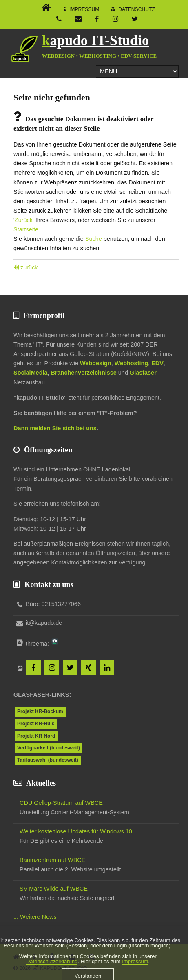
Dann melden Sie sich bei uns (55, 428)
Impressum (84, 9)
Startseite (26, 229)
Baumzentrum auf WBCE (52, 860)
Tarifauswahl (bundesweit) (48, 760)
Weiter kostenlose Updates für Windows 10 (76, 831)
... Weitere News (35, 917)
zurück (29, 267)
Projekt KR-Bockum (40, 711)
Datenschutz (137, 9)
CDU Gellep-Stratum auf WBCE (61, 803)
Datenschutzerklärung (52, 971)
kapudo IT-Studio (95, 41)
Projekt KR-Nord (36, 736)
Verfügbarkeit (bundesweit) (49, 748)
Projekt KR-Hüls (36, 724)
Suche (94, 239)
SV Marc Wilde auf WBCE (54, 889)
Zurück (24, 220)
